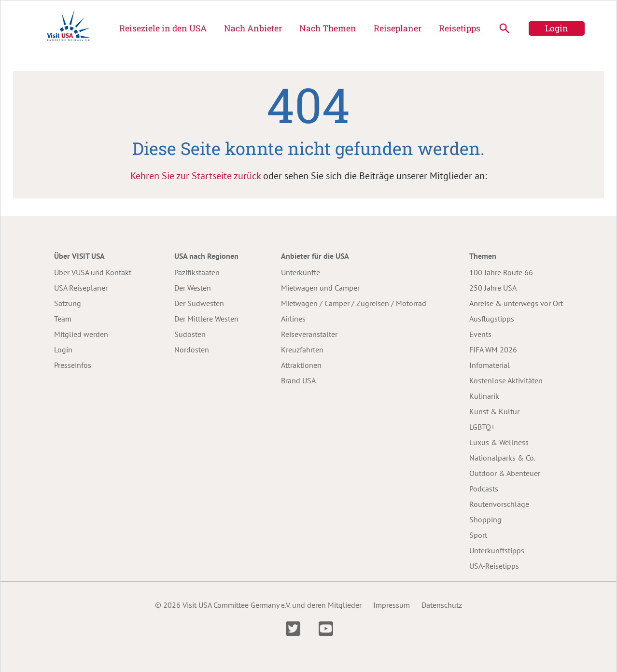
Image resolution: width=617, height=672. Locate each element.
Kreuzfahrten (302, 350)
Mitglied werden (81, 334)
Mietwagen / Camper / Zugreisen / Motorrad (354, 303)
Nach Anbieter (253, 28)
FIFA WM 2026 (493, 350)
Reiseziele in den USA (163, 28)
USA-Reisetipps (494, 566)
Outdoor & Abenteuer (505, 473)
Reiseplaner (398, 28)
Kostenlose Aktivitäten (506, 380)
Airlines (293, 319)
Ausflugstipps (492, 319)
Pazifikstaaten (197, 272)
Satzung (68, 303)
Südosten (190, 334)
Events (480, 334)
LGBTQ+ (482, 427)
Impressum (392, 605)
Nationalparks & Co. (502, 458)
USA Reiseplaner (81, 288)
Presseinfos (73, 365)
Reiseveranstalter (309, 334)
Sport (478, 535)
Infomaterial (490, 365)
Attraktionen (301, 365)
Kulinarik (484, 396)
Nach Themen (328, 28)
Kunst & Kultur (494, 411)
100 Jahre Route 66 (501, 272)
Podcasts (484, 489)
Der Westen (193, 288)
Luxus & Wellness (499, 442)
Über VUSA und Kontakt (93, 272)
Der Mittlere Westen (206, 319)
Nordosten (192, 350)
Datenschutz (442, 605)
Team (63, 319)
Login (557, 28)
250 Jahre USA (493, 288)
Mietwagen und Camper (320, 288)
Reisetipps (460, 28)
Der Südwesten (199, 303)
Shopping (485, 519)
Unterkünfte (301, 272)
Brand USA (298, 380)
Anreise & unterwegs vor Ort (516, 303)
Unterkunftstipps (497, 550)
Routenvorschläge (499, 504)
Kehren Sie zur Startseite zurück (196, 176)
